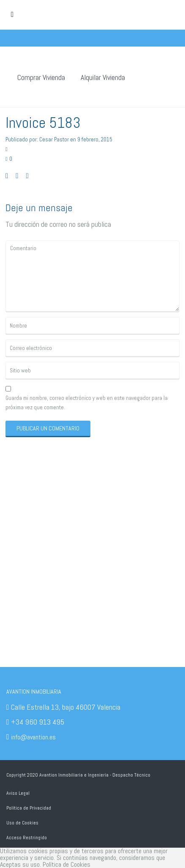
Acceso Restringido (27, 838)
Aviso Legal (18, 793)
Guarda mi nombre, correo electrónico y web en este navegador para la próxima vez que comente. (87, 403)
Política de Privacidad (29, 808)
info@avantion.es (33, 737)
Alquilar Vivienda (103, 77)
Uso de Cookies (22, 823)
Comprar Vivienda (41, 77)
